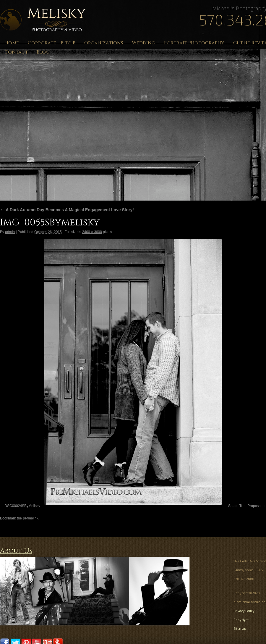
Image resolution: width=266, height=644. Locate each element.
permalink (30, 518)
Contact (16, 52)
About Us (16, 551)
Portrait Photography (194, 43)
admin (10, 232)
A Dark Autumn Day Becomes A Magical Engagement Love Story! (67, 210)
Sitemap (240, 628)
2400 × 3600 (92, 232)
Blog (43, 52)
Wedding (143, 43)
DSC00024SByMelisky (22, 506)
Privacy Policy (244, 611)
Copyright (241, 620)
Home (12, 43)
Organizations (104, 43)
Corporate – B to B (52, 43)
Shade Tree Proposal (245, 506)
